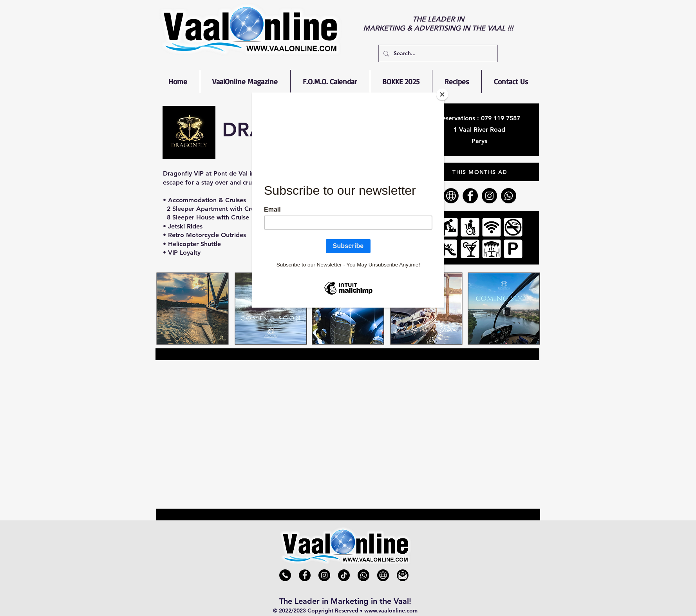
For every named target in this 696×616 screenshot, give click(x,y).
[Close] (442, 94)
